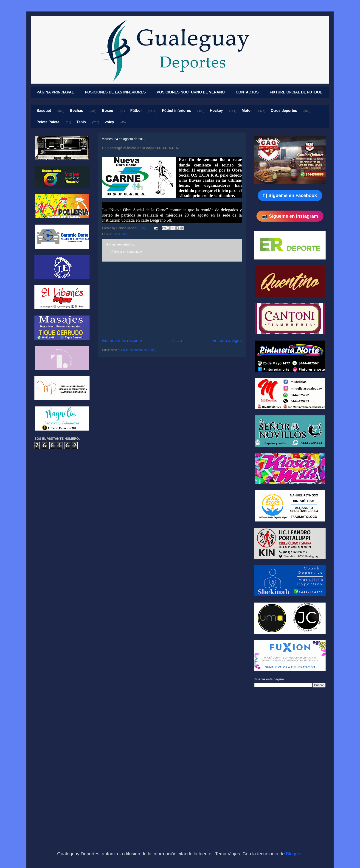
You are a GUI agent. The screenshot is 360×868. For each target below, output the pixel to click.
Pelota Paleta (48, 122)
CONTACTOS (247, 92)
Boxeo (108, 111)
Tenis (81, 122)
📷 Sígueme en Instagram (290, 216)
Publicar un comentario (127, 252)
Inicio (177, 341)
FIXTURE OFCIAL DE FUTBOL (296, 92)
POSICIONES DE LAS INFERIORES (115, 92)
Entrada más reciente (122, 341)
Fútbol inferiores (177, 111)
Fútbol (136, 111)
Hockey (216, 111)
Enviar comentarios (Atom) (139, 350)
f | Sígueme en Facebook (290, 195)
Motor (247, 111)
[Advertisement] (172, 300)
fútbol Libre (120, 234)
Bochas (76, 111)
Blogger (294, 854)
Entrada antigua (227, 341)
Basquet (44, 111)
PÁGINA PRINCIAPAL (55, 92)
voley (109, 122)
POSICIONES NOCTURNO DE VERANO (191, 92)
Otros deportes (284, 111)
